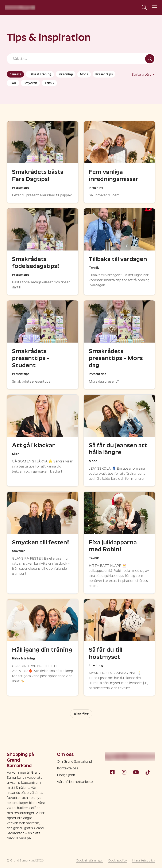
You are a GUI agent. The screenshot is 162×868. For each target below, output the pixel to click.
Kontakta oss (68, 768)
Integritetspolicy (144, 860)
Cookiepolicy (117, 860)
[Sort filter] (143, 74)
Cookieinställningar (89, 860)
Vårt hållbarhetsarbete (75, 782)
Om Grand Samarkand (74, 762)
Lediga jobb (66, 775)
